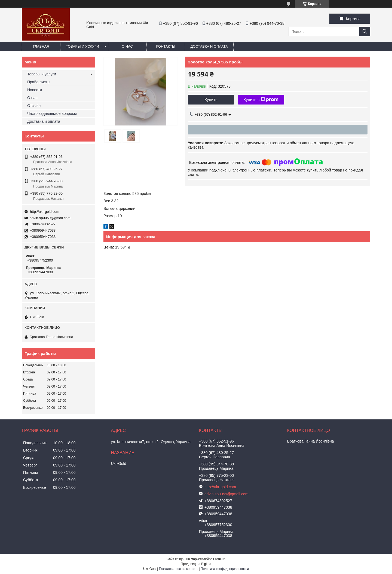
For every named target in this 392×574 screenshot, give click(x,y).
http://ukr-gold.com (45, 212)
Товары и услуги (82, 46)
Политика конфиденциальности (225, 569)
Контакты (166, 46)
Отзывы (34, 106)
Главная (41, 46)
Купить (211, 99)
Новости (35, 90)
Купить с (261, 100)
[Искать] (365, 31)
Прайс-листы (39, 82)
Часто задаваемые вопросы (52, 113)
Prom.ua (219, 559)
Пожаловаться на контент (178, 569)
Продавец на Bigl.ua (196, 564)
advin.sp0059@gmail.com (50, 218)
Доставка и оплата (209, 46)
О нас (127, 46)
